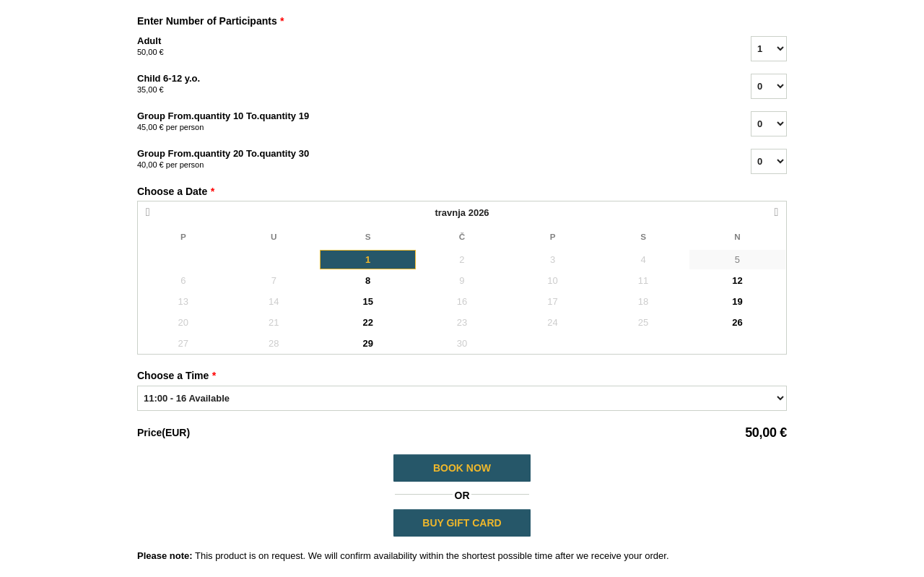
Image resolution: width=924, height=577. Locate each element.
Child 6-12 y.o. (426, 84)
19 (737, 301)
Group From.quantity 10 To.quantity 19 (426, 122)
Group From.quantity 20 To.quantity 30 (426, 160)
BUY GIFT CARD (462, 523)
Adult (426, 47)
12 (737, 281)
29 (367, 343)
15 (367, 301)
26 (737, 322)
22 (367, 322)
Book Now (462, 468)
